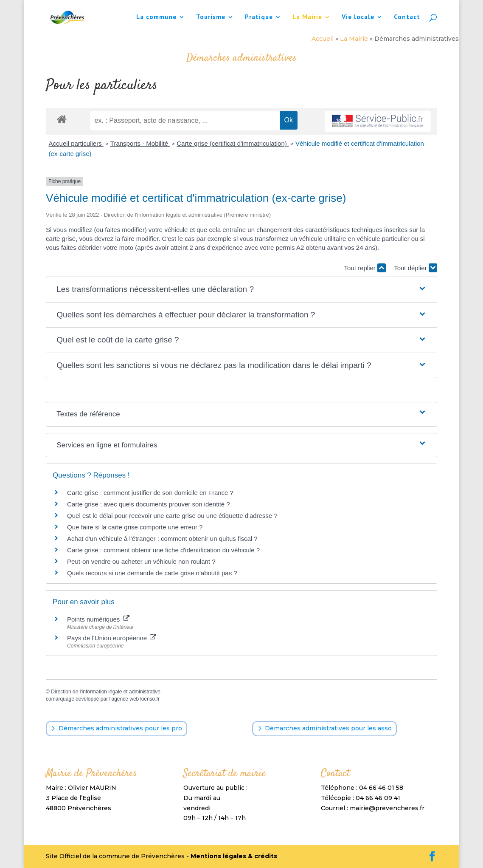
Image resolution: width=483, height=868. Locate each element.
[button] (241, 290)
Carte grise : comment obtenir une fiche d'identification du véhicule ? (163, 550)
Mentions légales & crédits (234, 856)
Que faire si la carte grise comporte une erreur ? (135, 527)
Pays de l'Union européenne (112, 638)
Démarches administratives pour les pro (120, 728)
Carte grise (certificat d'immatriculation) (233, 143)
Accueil (323, 39)
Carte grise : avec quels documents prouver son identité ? (149, 504)
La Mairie (307, 17)
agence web (125, 699)
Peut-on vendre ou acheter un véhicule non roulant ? (141, 561)
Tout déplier (416, 268)
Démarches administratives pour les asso (328, 728)
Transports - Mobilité (140, 143)
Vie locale (358, 17)
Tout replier (365, 268)
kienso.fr (150, 699)
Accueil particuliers (76, 143)
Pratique (259, 17)
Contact (407, 17)
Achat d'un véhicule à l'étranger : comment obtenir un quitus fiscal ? (162, 539)
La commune (156, 17)
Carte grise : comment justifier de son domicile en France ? (150, 493)
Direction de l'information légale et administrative (106, 692)
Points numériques (98, 619)
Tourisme (211, 17)
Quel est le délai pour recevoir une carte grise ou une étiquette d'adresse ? (172, 516)
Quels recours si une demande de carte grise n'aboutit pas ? (152, 573)
